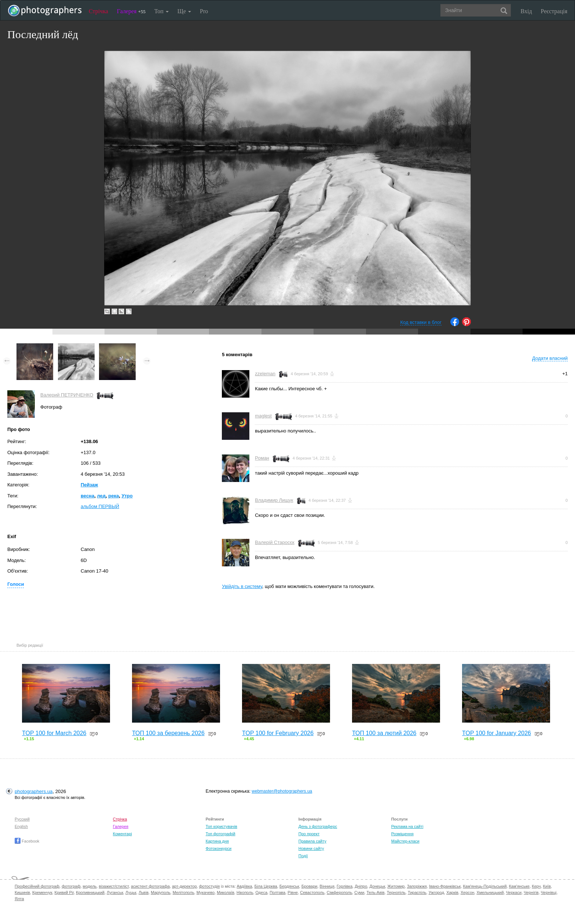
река (113, 496)
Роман (262, 458)
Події (303, 856)
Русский (22, 819)
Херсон (467, 892)
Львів (144, 892)
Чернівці (549, 892)
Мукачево (206, 892)
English (21, 826)
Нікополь (245, 892)
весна (87, 496)
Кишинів (22, 892)
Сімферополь (339, 892)
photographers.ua (34, 791)
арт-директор (184, 886)
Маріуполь (160, 892)
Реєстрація (554, 11)
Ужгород (436, 892)
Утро (127, 496)
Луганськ (115, 892)
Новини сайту (311, 848)
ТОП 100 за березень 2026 (168, 733)
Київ (547, 886)
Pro (204, 11)
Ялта (19, 899)
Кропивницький (90, 892)
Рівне (293, 892)
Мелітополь (184, 892)
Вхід (526, 11)
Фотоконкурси (219, 848)
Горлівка (345, 886)
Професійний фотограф (37, 886)
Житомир (396, 886)
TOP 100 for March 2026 (54, 733)
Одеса (261, 892)
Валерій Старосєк (274, 542)
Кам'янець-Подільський (485, 886)
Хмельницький (490, 892)
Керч (536, 886)
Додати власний (550, 358)
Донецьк (377, 886)
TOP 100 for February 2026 (278, 733)
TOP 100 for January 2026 (497, 733)
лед (101, 496)
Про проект (309, 834)
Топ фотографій (221, 834)
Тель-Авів (375, 892)
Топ (162, 11)
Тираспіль (417, 892)
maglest (263, 416)
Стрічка (98, 11)
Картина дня (217, 841)
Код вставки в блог (421, 322)
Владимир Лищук (274, 500)
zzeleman (265, 374)
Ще (184, 11)
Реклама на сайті (407, 826)
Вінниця (327, 886)
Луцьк (131, 892)
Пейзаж (89, 485)
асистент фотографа (150, 886)
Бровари (310, 886)
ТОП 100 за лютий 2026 (384, 733)
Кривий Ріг (64, 892)
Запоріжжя (417, 886)
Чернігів (531, 892)
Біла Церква (266, 886)
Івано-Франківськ (445, 886)
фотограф (71, 886)
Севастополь (312, 892)
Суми (359, 892)
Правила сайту (312, 841)
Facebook (27, 841)
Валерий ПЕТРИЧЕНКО (67, 395)
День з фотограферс (318, 826)
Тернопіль (396, 892)
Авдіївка (245, 886)
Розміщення (402, 834)
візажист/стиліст (113, 886)
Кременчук (42, 892)
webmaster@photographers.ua (282, 791)
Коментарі (122, 834)
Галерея (131, 11)
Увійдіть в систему (242, 586)
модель (90, 886)
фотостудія (210, 886)
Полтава (277, 892)
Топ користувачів (221, 826)
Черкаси (514, 892)
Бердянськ (289, 886)
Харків (452, 892)
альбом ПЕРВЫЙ (100, 506)
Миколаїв (226, 892)
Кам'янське (519, 886)
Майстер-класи (405, 841)
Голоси (16, 584)
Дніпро (361, 886)
